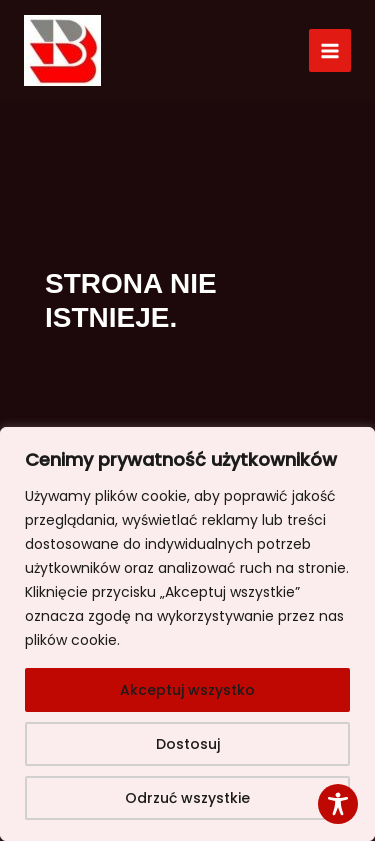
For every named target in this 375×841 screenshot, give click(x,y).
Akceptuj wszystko (187, 690)
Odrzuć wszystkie (187, 798)
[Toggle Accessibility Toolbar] (338, 804)
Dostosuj (188, 744)
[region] (187, 634)
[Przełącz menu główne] (330, 50)
